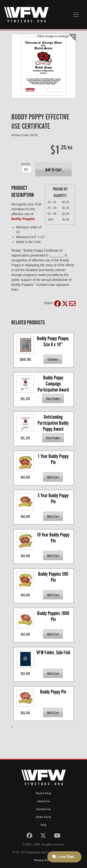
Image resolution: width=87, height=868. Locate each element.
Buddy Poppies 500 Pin (54, 577)
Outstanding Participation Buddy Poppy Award (54, 423)
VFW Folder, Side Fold (53, 653)
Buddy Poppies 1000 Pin (54, 616)
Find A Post (44, 793)
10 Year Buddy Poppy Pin (54, 538)
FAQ (43, 825)
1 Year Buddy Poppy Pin (54, 459)
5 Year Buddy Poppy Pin (54, 498)
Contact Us (43, 809)
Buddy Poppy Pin (53, 692)
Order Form (43, 817)
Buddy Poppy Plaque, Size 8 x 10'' (54, 341)
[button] (53, 170)
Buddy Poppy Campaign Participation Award (53, 383)
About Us (43, 801)
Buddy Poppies (23, 219)
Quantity (26, 164)
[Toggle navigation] (76, 15)
